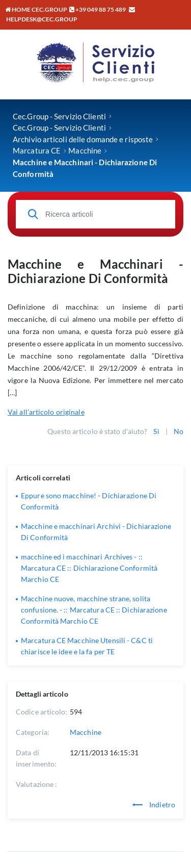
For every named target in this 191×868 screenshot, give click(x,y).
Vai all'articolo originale (46, 412)
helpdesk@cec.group (42, 19)
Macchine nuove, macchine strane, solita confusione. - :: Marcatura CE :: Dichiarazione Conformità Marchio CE (94, 610)
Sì (156, 431)
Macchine (86, 732)
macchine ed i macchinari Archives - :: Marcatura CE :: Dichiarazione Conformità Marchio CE (89, 568)
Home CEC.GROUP (36, 9)
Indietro (154, 805)
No (179, 431)
